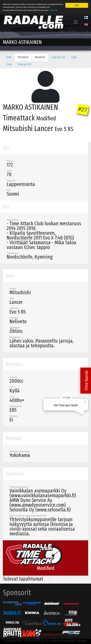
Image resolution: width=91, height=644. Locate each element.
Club (9, 57)
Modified (23, 57)
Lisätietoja (53, 10)
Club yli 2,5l (58, 57)
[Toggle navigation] (76, 22)
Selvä (77, 5)
